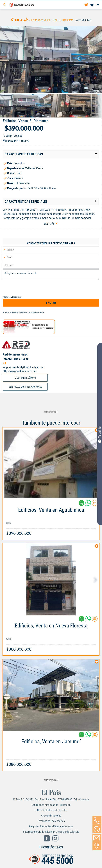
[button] (51, 154)
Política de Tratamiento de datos (31, 313)
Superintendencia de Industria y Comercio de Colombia (51, 832)
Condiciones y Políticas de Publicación (51, 805)
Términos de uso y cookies (51, 821)
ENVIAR (51, 303)
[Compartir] (98, 5)
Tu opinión (100, 434)
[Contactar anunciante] (95, 504)
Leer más (49, 224)
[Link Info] (51, 520)
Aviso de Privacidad (51, 816)
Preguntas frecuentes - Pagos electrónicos (51, 826)
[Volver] (6, 5)
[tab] (51, 154)
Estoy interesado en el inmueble (51, 275)
